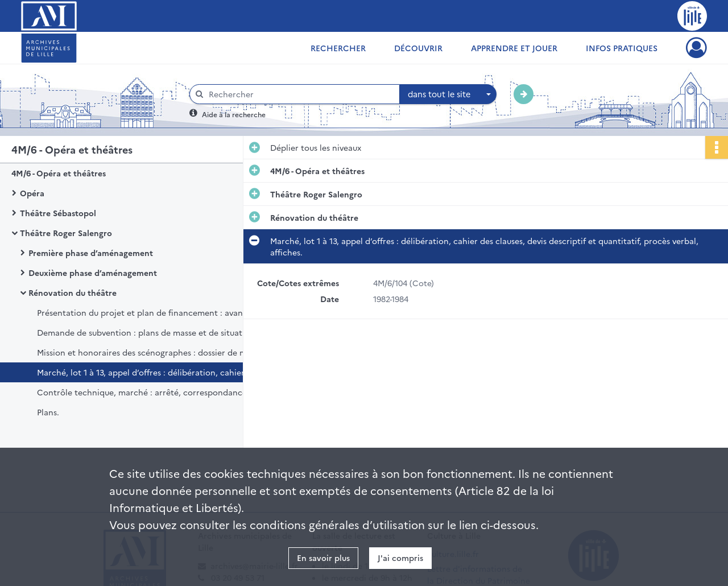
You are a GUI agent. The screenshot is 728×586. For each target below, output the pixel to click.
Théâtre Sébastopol (58, 213)
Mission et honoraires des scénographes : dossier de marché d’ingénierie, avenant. (151, 352)
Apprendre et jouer (514, 48)
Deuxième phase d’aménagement (93, 273)
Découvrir (418, 48)
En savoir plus (323, 558)
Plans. (48, 412)
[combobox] (448, 94)
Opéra (32, 193)
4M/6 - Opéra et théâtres (59, 173)
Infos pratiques (622, 48)
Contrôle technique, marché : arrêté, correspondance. (143, 392)
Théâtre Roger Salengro (66, 233)
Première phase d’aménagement (91, 253)
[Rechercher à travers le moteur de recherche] (300, 94)
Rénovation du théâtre (73, 292)
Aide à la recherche (234, 114)
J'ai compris (400, 558)
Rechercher (338, 48)
